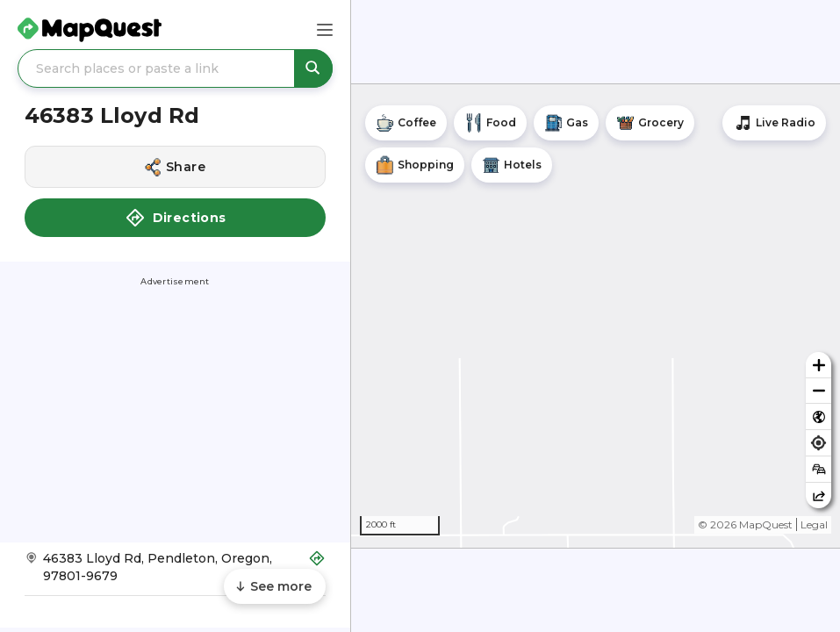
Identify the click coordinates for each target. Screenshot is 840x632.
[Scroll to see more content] (275, 586)
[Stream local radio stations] (774, 123)
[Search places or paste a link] (175, 68)
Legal (814, 524)
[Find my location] (818, 443)
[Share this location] (175, 167)
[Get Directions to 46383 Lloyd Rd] (175, 573)
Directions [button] (176, 218)
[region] (596, 316)
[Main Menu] (325, 30)
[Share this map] (818, 496)
